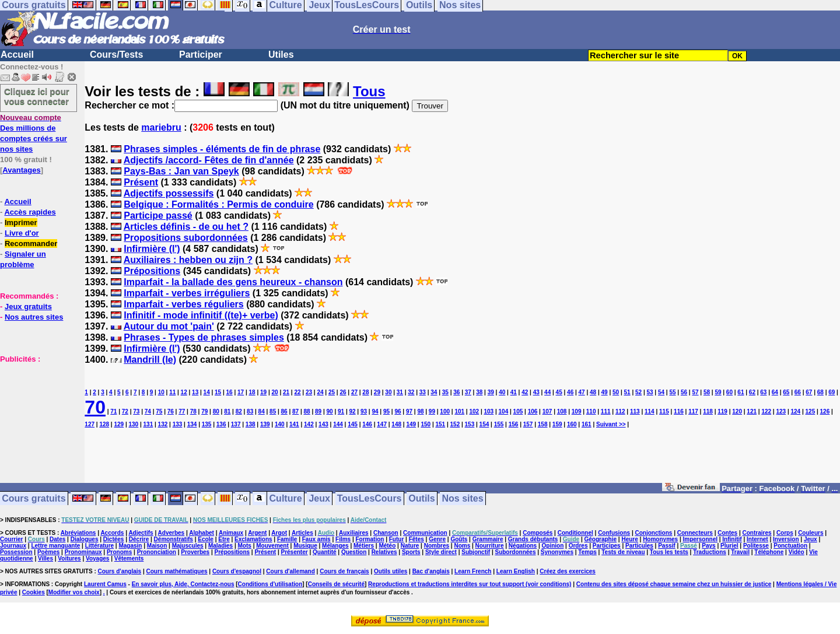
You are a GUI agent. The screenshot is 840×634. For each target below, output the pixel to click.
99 (432, 411)
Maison (157, 546)
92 (352, 411)
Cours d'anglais (120, 571)
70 (95, 407)
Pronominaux (83, 552)
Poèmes (48, 552)
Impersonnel (700, 539)
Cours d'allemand (290, 571)
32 (411, 392)
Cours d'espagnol (237, 571)
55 (672, 392)
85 (273, 411)
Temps (587, 552)
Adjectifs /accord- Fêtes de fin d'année (209, 160)
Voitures (69, 558)
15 (218, 392)
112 (620, 411)
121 (752, 411)
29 (377, 392)
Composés (538, 533)
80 (216, 411)
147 (382, 424)
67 (809, 392)
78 (193, 411)
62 (752, 392)
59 (718, 392)
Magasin (130, 546)
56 (684, 392)
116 (679, 411)
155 (499, 424)
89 (318, 411)
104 (504, 411)
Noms (462, 546)
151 (440, 424)
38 (479, 392)
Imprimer (21, 223)
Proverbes (195, 552)
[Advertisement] (35, 422)
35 (445, 392)
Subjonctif (476, 552)
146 (367, 424)
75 (159, 411)
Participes (607, 546)
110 (591, 411)
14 (207, 392)
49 (605, 392)
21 (286, 392)
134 (192, 424)
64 (775, 392)
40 (502, 392)
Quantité (325, 552)
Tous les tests (669, 552)
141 (294, 424)
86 (284, 411)
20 (274, 392)
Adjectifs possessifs (169, 193)
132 (163, 424)
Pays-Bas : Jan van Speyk (181, 171)
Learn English (516, 571)
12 (184, 392)
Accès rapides (30, 212)
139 (265, 424)
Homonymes (660, 539)
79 (204, 411)
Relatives (384, 552)
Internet (757, 539)
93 (364, 411)
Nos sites (463, 498)
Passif (666, 546)
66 (798, 392)
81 (227, 411)
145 (353, 424)
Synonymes (557, 552)
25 (332, 392)
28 (365, 392)
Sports (411, 552)
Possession (16, 552)
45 (559, 392)
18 (252, 392)
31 (400, 392)
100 (445, 411)
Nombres (437, 546)
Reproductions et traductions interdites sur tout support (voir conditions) (470, 584)
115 (664, 411)
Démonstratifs (174, 539)
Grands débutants (533, 539)
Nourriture (490, 546)
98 (420, 411)
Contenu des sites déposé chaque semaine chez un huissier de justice (674, 584)
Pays (708, 546)
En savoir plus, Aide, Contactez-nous (183, 584)
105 (518, 411)
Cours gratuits (34, 498)
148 (396, 424)
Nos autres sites (34, 317)
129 (119, 424)
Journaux (13, 546)
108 (562, 411)
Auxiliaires (354, 533)
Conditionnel (575, 533)
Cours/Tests (116, 55)
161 (587, 424)
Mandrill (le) (150, 360)
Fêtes (416, 539)
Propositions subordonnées (185, 238)
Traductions (710, 552)
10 (161, 392)
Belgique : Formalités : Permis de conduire (218, 204)
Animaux (231, 533)
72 (125, 411)
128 (104, 424)
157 (528, 424)
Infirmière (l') (152, 249)
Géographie (600, 539)
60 (729, 392)
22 (297, 392)
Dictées (114, 539)
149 (411, 424)
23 (309, 392)
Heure (629, 539)
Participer (201, 55)
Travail (740, 552)
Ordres (578, 546)
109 (577, 411)
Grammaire (488, 539)
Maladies (220, 546)
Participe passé (158, 216)
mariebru (161, 127)
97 (409, 411)
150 (426, 424)
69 (832, 392)
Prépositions (152, 271)
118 (708, 411)
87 (295, 411)
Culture (286, 498)
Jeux (319, 498)
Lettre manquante (55, 546)
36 (456, 392)
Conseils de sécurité (336, 584)
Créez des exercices (568, 571)
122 (766, 411)
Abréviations (78, 533)
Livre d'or (22, 233)
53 (650, 392)
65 (786, 392)
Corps (785, 533)
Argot (279, 533)
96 (398, 411)
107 (547, 411)
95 (386, 411)
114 (650, 411)
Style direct (441, 552)
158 (543, 424)
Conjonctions (654, 533)
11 (172, 392)
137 (236, 424)
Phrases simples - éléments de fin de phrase (222, 149)
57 (695, 392)
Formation (370, 539)
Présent (141, 182)
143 (323, 424)
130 (133, 424)
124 (795, 411)
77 (182, 411)
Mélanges (335, 546)
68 (820, 392)
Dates (57, 539)
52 (638, 392)
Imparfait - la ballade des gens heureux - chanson (233, 282)
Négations (523, 546)
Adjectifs (141, 533)
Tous (369, 91)
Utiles (281, 55)
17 (241, 392)
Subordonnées (515, 552)
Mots (245, 546)
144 (338, 424)
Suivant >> (611, 424)
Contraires (757, 533)
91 (341, 411)
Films (343, 539)
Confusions (614, 533)
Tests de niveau (623, 552)
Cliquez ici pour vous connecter (37, 96)
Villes (45, 558)
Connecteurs (695, 533)
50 (616, 392)
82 (239, 411)
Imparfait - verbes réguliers (183, 304)
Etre (224, 539)
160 (572, 424)
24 (320, 392)
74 (148, 411)
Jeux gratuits (28, 307)
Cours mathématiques (177, 571)
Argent (257, 533)
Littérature (99, 546)
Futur (397, 539)
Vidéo (797, 552)
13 (195, 392)
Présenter (295, 552)
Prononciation (157, 552)
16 (230, 392)
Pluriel (729, 546)
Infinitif (732, 539)
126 (825, 411)
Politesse (756, 546)
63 (763, 392)
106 (533, 411)
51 (627, 392)
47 (582, 392)
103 (489, 411)
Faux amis (316, 539)
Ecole (206, 539)
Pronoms (119, 552)
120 (737, 411)
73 (136, 411)
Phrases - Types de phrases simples (204, 337)
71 (113, 411)
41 (514, 392)
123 (781, 411)
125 (811, 411)
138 (251, 424)
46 (570, 392)
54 (661, 392)
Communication (425, 533)
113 (635, 411)
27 (354, 392)
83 (250, 411)
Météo (387, 546)
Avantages (21, 170)
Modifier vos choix (74, 592)
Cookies (34, 592)
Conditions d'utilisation (270, 584)
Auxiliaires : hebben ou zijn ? (188, 260)
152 (455, 424)
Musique (305, 546)
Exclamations (253, 539)
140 (280, 424)
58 (707, 392)
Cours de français (344, 571)
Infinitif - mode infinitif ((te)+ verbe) (201, 315)
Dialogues (85, 539)
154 (484, 424)
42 (525, 392)
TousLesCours (370, 498)
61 (741, 392)
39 (491, 392)
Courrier (11, 539)
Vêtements (129, 558)
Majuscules (188, 546)
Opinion (553, 546)
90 (330, 411)
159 (557, 424)
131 (148, 424)
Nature (410, 546)
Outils (421, 498)
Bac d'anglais (431, 571)
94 (375, 411)
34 (434, 392)
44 (547, 392)
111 (606, 411)
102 (474, 411)
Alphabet (202, 533)
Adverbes (171, 533)
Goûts (459, 539)
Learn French (473, 571)
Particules (639, 546)
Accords (112, 533)
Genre (437, 539)
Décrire (139, 539)
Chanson (386, 533)
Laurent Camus (105, 584)
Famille (287, 539)
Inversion (786, 539)
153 (470, 424)
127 (90, 424)
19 (263, 392)
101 (459, 411)
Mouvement (272, 546)
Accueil (17, 55)
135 (207, 424)
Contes (727, 533)
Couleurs (811, 533)
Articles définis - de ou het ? (186, 227)
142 (309, 424)
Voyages (97, 558)
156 (514, 424)
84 (262, 411)
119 (722, 411)
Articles (302, 533)
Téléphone (769, 552)
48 (593, 392)
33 (423, 392)
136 (221, 424)
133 (178, 424)
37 (468, 392)
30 (388, 392)
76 (171, 411)
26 (343, 392)
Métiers (364, 546)
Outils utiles (391, 571)
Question (354, 552)
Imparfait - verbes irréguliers (187, 293)
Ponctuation (790, 546)
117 (693, 411)
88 (307, 411)
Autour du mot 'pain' (169, 326)
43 (536, 392)
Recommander (31, 244)
